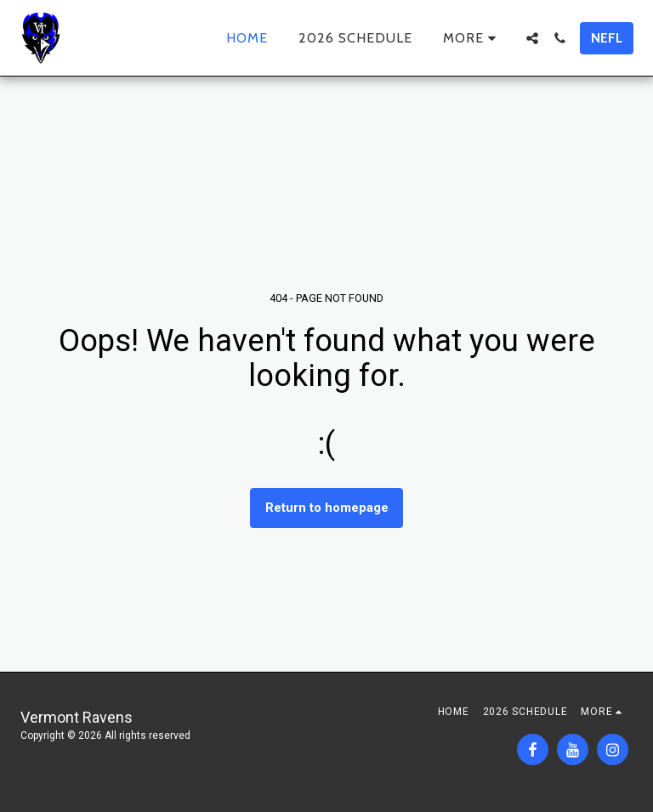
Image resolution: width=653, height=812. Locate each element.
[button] (532, 38)
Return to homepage (327, 508)
